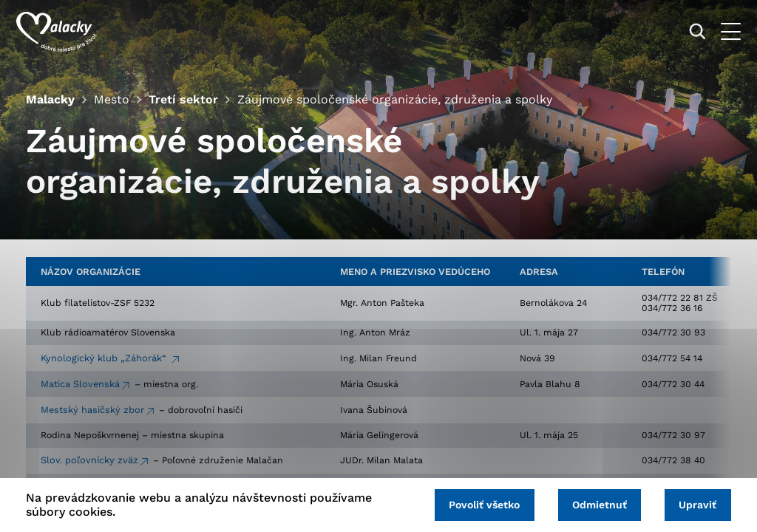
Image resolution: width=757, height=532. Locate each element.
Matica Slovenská (80, 386)
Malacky (50, 99)
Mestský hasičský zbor (92, 412)
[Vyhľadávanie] (688, 31)
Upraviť (696, 504)
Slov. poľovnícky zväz (89, 463)
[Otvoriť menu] (721, 31)
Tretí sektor (182, 99)
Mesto (112, 99)
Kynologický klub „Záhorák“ (105, 360)
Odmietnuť (594, 504)
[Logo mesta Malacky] (66, 32)
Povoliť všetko (475, 504)
